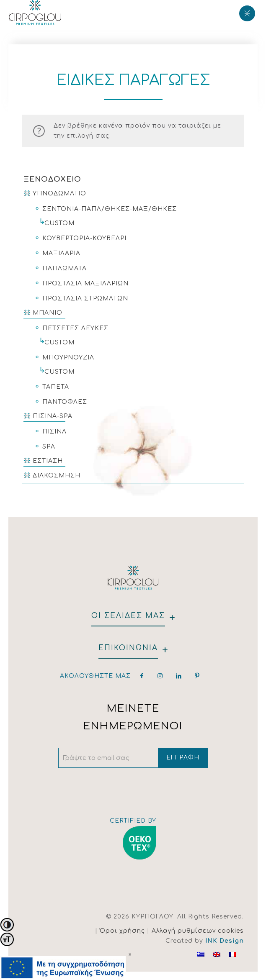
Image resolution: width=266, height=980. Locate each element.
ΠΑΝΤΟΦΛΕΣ (65, 402)
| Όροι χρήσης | (123, 931)
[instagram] (160, 676)
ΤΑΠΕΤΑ (56, 387)
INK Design (225, 941)
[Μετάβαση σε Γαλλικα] (232, 955)
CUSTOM (59, 223)
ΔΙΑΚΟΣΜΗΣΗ (57, 476)
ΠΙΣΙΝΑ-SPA (53, 416)
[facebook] (142, 676)
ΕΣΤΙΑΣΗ (48, 461)
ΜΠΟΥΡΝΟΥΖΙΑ (68, 358)
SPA (49, 447)
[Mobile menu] (246, 13)
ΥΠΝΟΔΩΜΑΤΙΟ (59, 194)
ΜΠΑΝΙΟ (48, 313)
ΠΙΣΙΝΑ (54, 432)
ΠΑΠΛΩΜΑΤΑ (65, 268)
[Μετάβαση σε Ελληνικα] (201, 955)
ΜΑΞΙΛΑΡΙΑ (61, 253)
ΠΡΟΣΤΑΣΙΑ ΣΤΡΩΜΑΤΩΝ (85, 299)
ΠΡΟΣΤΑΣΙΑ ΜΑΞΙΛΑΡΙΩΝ (85, 283)
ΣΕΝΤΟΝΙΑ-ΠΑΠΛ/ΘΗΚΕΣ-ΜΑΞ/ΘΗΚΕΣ (110, 209)
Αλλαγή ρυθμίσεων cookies (198, 931)
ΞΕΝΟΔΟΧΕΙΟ (52, 179)
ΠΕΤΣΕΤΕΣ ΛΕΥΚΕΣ (75, 328)
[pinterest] (197, 676)
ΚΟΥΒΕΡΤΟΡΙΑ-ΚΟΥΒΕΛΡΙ (84, 238)
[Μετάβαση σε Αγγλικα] (217, 955)
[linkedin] (179, 676)
